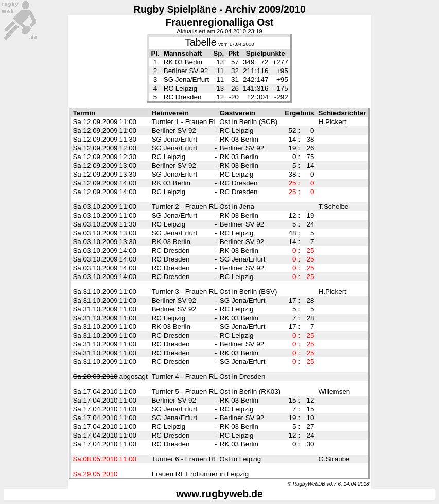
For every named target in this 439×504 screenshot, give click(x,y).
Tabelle (200, 42)
